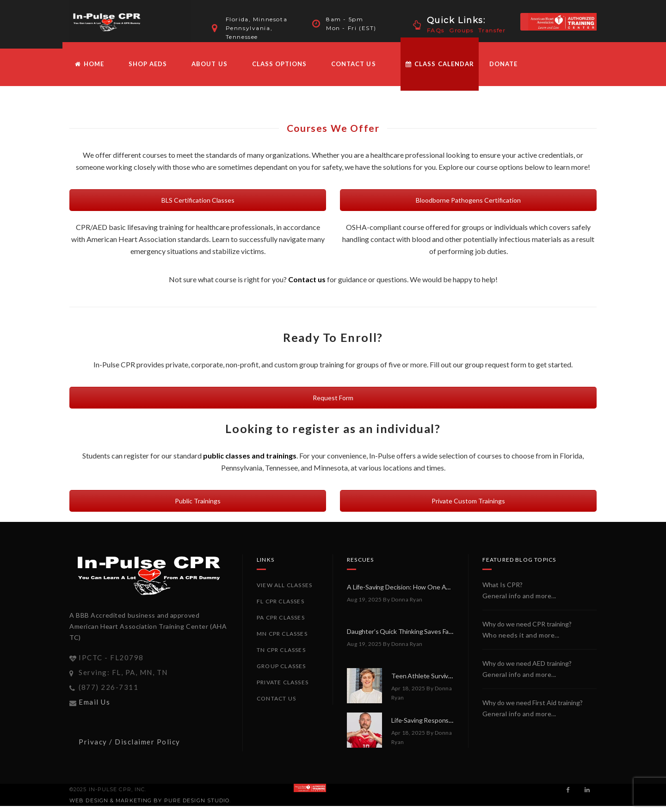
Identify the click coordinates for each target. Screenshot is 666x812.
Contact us (307, 286)
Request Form (333, 404)
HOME (89, 70)
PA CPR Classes (281, 624)
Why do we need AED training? (527, 670)
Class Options (280, 70)
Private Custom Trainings (468, 507)
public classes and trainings (250, 462)
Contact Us (353, 70)
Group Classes (281, 673)
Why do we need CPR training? (527, 630)
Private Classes (283, 689)
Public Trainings (198, 507)
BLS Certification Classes (198, 207)
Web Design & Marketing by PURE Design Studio (149, 806)
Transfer (492, 30)
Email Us (94, 708)
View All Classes (284, 592)
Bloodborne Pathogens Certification (468, 207)
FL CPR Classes (281, 608)
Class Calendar (440, 70)
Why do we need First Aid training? (533, 709)
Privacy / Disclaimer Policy (129, 748)
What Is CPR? (503, 591)
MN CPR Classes (282, 640)
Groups (461, 30)
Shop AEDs (148, 70)
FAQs (436, 30)
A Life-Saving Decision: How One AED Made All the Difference (435, 593)
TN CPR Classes (281, 656)
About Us (209, 70)
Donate (503, 70)
